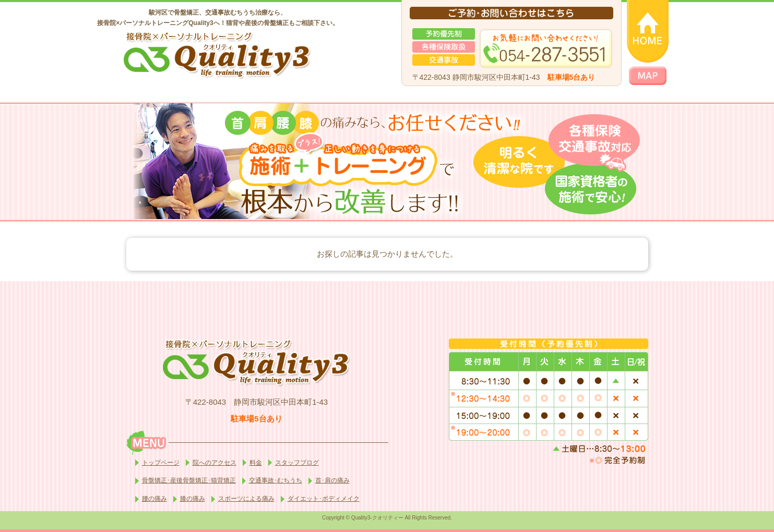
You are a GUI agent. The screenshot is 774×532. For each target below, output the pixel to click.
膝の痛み (193, 499)
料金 (256, 463)
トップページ (161, 463)
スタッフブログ (297, 463)
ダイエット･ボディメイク (324, 499)
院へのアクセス (215, 463)
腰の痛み (154, 499)
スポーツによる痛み (246, 499)
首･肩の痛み (332, 480)
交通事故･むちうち (276, 480)
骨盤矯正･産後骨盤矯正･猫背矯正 (189, 480)
